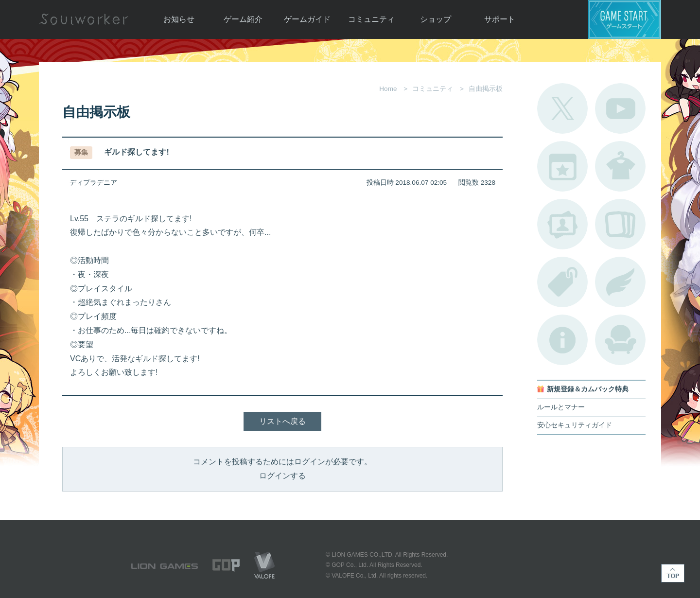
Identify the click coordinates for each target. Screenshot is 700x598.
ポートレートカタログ (562, 224)
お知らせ (179, 19)
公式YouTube (620, 108)
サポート (500, 19)
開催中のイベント (562, 166)
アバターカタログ (620, 166)
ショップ (436, 19)
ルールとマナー (561, 407)
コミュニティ (371, 19)
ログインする (282, 476)
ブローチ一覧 (620, 282)
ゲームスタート (625, 19)
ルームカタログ (620, 340)
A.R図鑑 (620, 224)
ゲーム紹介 (243, 19)
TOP (673, 573)
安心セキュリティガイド (575, 425)
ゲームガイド (307, 19)
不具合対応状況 (562, 340)
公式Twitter (562, 108)
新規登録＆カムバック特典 (588, 389)
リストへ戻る (282, 421)
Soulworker (84, 19)
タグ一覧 (562, 282)
